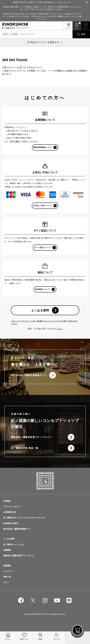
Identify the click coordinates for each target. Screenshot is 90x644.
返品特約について (43, 289)
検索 (83, 34)
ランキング (8, 571)
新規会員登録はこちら (43, 147)
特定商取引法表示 (11, 523)
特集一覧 (7, 577)
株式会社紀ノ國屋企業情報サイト (29, 375)
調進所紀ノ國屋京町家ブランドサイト (31, 437)
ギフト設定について (42, 247)
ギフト (6, 582)
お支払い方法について (43, 206)
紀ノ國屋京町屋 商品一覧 (25, 448)
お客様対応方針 (10, 512)
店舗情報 (7, 550)
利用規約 (7, 501)
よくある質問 (40, 310)
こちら (60, 329)
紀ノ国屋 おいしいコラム (14, 544)
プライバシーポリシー (13, 507)
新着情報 (7, 566)
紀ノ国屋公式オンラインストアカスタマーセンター (25, 518)
